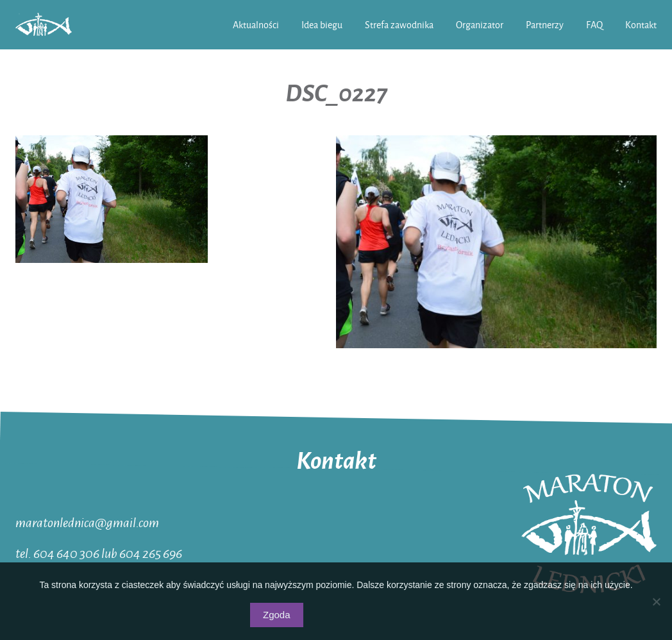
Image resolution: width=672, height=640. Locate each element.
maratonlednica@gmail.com (87, 522)
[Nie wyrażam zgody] (656, 602)
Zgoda (277, 615)
